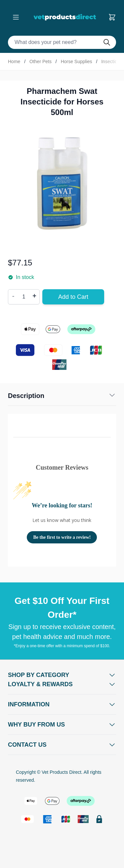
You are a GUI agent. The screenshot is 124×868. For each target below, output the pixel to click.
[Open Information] (62, 704)
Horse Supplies (77, 61)
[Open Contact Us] (62, 745)
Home (14, 61)
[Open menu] (16, 17)
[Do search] (109, 42)
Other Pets (41, 61)
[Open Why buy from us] (62, 725)
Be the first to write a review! (62, 537)
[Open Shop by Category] (62, 675)
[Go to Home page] (66, 17)
